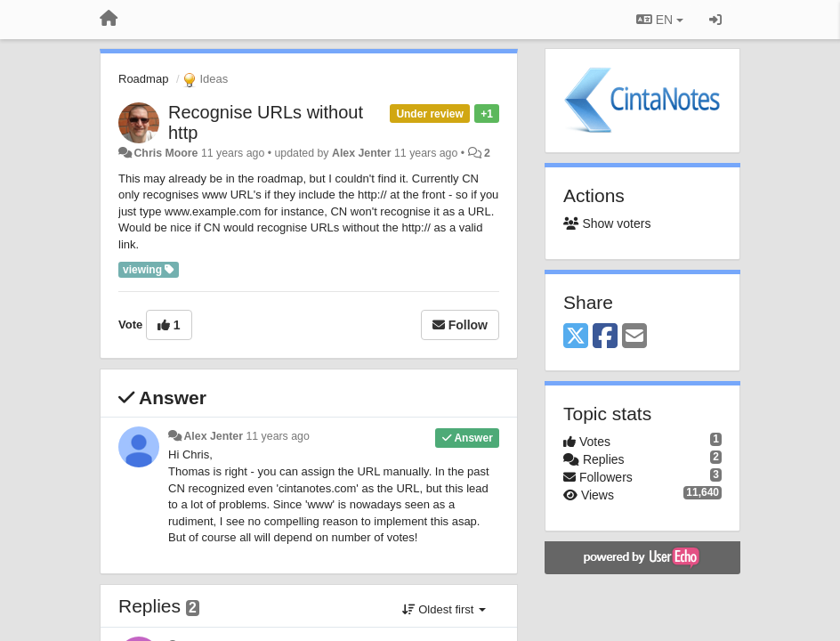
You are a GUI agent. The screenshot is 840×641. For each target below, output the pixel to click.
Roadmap (143, 79)
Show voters (607, 223)
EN (660, 20)
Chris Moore (166, 153)
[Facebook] (605, 337)
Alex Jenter (362, 153)
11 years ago (277, 436)
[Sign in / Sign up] (715, 20)
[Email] (634, 337)
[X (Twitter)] (576, 337)
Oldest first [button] (444, 609)
